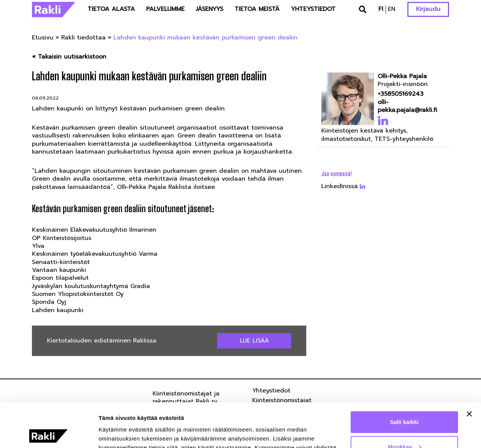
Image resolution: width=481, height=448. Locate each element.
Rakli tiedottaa (83, 38)
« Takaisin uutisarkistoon (69, 57)
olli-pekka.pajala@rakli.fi (407, 106)
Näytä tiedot (115, 433)
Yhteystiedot (313, 9)
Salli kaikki (405, 378)
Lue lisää (254, 341)
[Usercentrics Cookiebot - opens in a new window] (49, 433)
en (392, 9)
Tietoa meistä (257, 9)
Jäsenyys (209, 9)
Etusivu (43, 38)
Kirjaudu (428, 9)
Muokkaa (405, 402)
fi (381, 9)
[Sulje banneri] (469, 370)
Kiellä (404, 427)
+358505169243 (401, 94)
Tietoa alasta (111, 9)
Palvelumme (165, 9)
